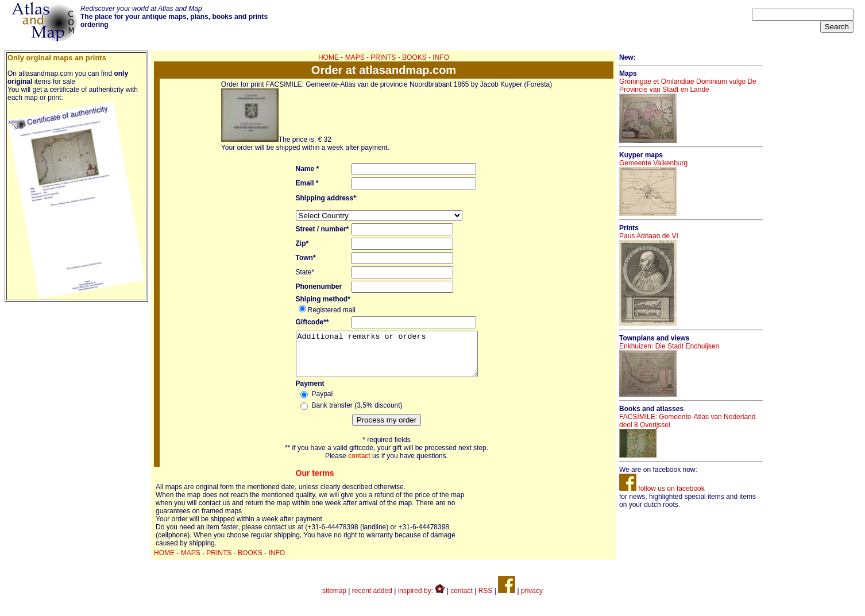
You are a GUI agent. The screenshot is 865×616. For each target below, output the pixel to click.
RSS (486, 599)
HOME (329, 57)
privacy (532, 599)
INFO (441, 57)
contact (359, 464)
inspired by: (422, 599)
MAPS (355, 57)
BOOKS (414, 57)
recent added (372, 599)
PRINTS (383, 57)
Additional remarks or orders (387, 358)
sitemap (334, 599)
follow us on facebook (662, 489)
